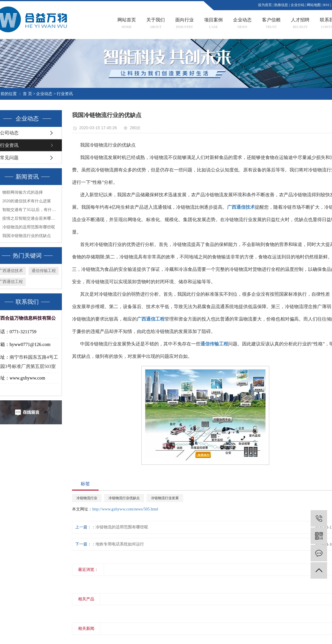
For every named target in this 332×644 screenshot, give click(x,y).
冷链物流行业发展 (165, 498)
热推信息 (281, 5)
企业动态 (44, 94)
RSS (326, 5)
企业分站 (298, 5)
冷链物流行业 (87, 498)
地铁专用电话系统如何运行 (120, 544)
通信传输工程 (44, 271)
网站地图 (314, 5)
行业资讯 (65, 94)
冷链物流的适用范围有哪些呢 (122, 527)
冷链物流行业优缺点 (124, 498)
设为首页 (265, 5)
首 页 (27, 94)
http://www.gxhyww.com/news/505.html (125, 509)
